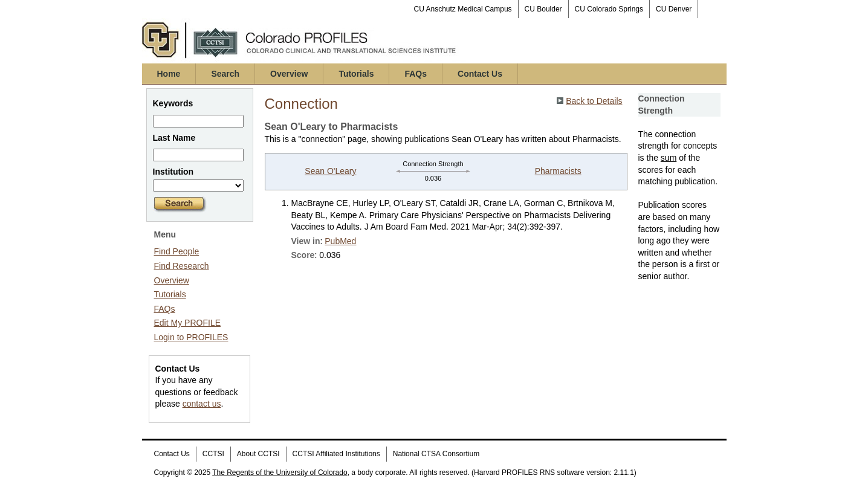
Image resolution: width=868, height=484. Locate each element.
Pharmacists (558, 171)
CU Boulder (543, 9)
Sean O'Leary (330, 171)
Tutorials (356, 74)
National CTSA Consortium (436, 454)
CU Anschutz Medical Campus (463, 9)
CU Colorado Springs (609, 9)
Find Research (182, 266)
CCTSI (213, 454)
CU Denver (674, 9)
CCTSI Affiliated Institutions (336, 454)
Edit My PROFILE (187, 323)
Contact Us (480, 74)
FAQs (416, 74)
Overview (289, 74)
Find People (177, 251)
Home (169, 74)
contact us (202, 404)
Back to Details (594, 101)
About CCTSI (258, 454)
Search (225, 74)
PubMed (340, 241)
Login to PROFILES (191, 337)
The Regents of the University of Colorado (280, 473)
